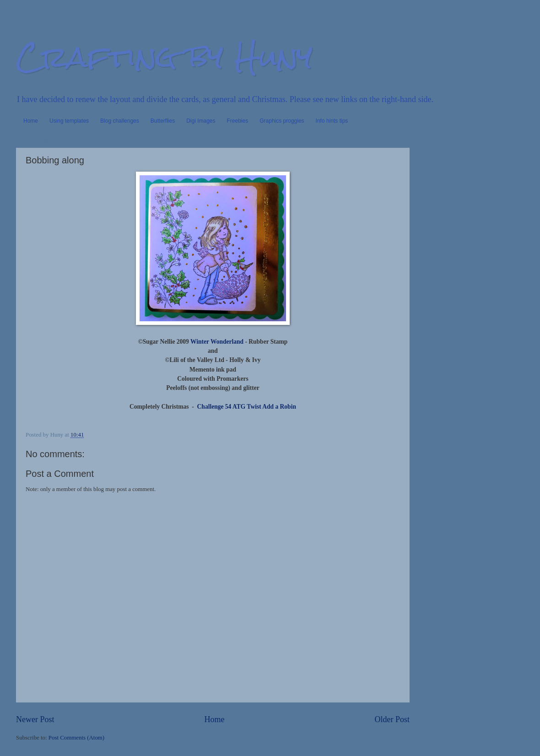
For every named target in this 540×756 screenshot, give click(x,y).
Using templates (69, 121)
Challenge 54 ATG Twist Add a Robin (247, 407)
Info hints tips (332, 121)
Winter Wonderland (217, 342)
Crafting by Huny (164, 57)
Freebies (238, 121)
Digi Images (201, 121)
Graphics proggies (282, 121)
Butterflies (163, 121)
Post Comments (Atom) (76, 738)
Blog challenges (120, 121)
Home (31, 121)
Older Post (392, 719)
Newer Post (35, 719)
